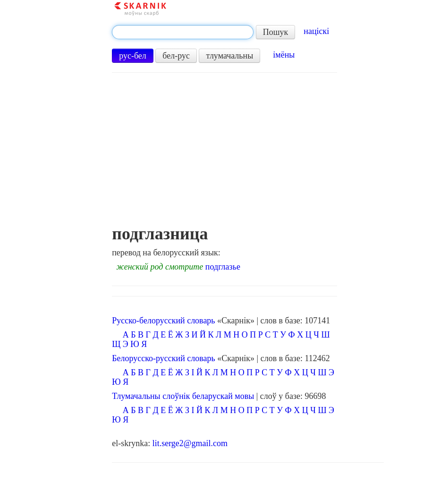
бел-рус (176, 56)
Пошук (276, 32)
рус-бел (133, 56)
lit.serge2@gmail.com (190, 443)
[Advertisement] (224, 153)
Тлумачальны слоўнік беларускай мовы (183, 396)
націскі (316, 31)
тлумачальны (229, 56)
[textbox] (183, 32)
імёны (284, 55)
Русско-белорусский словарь (163, 321)
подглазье (223, 267)
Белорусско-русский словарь (164, 358)
